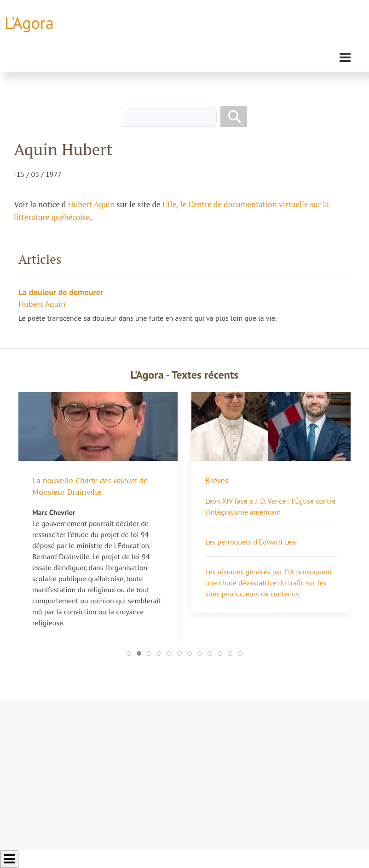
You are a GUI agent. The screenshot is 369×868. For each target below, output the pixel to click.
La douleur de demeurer (61, 292)
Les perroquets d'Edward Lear (251, 542)
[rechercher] (172, 116)
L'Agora (29, 23)
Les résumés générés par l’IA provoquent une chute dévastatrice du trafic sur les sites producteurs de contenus (269, 583)
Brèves (217, 480)
